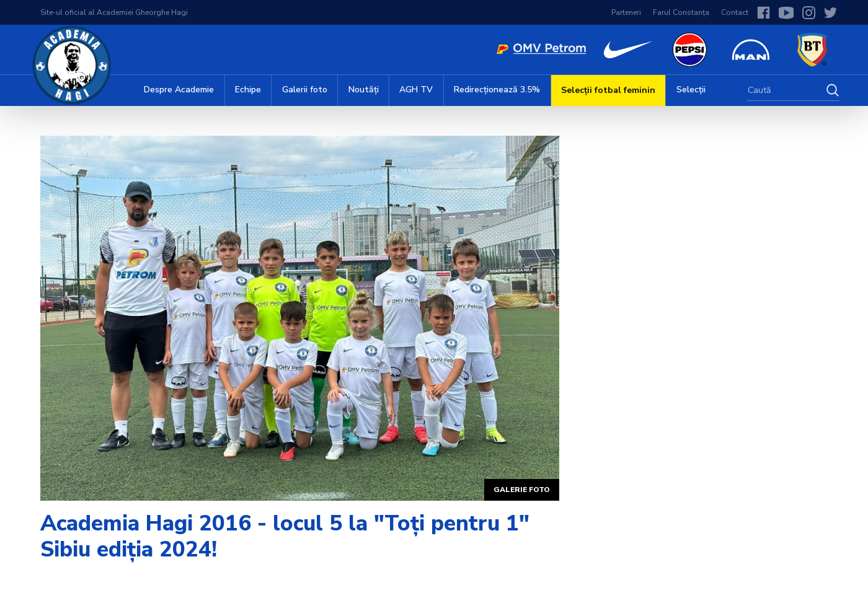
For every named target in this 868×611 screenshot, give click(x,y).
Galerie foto (522, 490)
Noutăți (364, 90)
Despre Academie (179, 90)
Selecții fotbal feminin (608, 90)
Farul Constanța (681, 12)
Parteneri (626, 12)
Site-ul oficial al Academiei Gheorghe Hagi (114, 12)
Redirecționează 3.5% (497, 90)
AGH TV (416, 90)
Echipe (248, 90)
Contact (735, 12)
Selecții (691, 90)
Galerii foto (305, 90)
